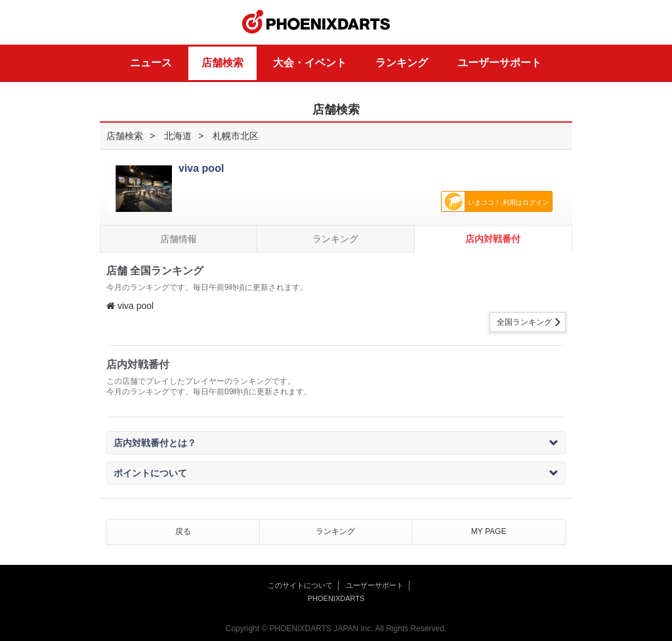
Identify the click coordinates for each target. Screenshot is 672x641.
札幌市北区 (236, 136)
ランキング (402, 63)
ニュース (151, 63)
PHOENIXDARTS (316, 22)
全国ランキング (524, 322)
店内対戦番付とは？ (336, 443)
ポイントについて (336, 473)
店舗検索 (222, 63)
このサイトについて (300, 585)
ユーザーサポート (499, 63)
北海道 (178, 136)
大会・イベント (310, 63)
